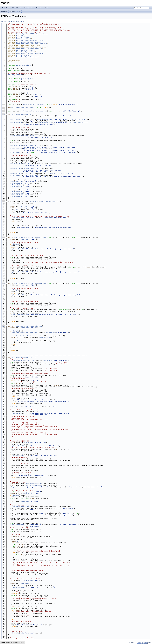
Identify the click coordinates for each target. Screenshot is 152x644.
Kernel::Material (23, 336)
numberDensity (45, 338)
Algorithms (13, 11)
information (21, 249)
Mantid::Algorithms (24, 65)
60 (3, 111)
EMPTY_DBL (33, 146)
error (19, 541)
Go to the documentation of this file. (13, 22)
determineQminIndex (34, 484)
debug (17, 406)
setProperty (14, 633)
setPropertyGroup (16, 182)
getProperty (26, 206)
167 (3, 283)
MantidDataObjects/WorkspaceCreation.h (32, 44)
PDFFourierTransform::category (35, 111)
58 (3, 108)
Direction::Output (80, 123)
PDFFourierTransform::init (23, 114)
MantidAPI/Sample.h (24, 39)
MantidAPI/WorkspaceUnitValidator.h (30, 40)
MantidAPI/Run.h (23, 37)
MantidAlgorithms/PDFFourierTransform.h (32, 34)
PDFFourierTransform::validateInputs (43, 201)
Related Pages (16, 8)
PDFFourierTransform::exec (23, 357)
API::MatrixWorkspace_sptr (20, 507)
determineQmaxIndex (34, 485)
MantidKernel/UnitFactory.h (27, 57)
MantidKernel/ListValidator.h (28, 50)
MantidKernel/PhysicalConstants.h (30, 54)
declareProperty (16, 119)
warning (19, 413)
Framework (4, 11)
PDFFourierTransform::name (33, 104)
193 (3, 326)
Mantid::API (26, 80)
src (20, 11)
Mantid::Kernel (27, 78)
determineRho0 (27, 584)
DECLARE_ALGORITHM (15, 75)
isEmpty (18, 210)
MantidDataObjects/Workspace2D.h (29, 42)
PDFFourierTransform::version (23, 108)
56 (3, 104)
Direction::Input (79, 119)
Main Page (6, 8)
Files (47, 8)
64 (3, 114)
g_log (13, 249)
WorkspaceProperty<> (45, 119)
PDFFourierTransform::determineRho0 (28, 326)
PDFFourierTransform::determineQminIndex (30, 237)
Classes (39, 8)
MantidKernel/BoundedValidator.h (29, 49)
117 (3, 201)
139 (3, 237)
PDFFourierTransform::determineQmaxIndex (30, 283)
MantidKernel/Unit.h (24, 55)
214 (3, 357)
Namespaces (28, 8)
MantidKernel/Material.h (26, 52)
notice (17, 487)
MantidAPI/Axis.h (23, 36)
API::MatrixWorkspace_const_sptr (23, 218)
